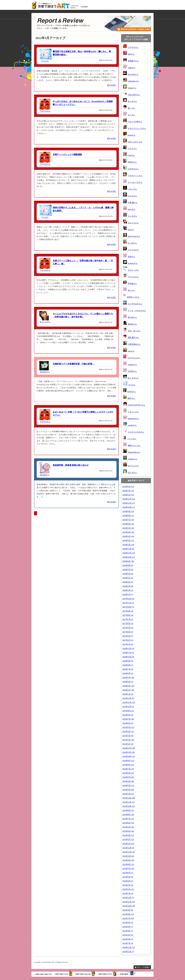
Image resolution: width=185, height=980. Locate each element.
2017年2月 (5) (128, 640)
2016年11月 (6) (128, 653)
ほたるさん (132, 473)
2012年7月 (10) (128, 869)
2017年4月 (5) (128, 632)
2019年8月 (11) (128, 516)
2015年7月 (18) (128, 719)
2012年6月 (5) (128, 873)
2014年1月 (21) (128, 794)
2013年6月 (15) (128, 823)
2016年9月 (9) (128, 661)
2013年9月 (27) (128, 810)
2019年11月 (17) (129, 503)
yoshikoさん (133, 459)
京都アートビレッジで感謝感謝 (67, 154)
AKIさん (131, 54)
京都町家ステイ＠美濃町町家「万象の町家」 (74, 364)
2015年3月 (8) (128, 736)
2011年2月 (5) (128, 939)
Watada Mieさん (134, 452)
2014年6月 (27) (128, 773)
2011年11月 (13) (129, 902)
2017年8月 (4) (128, 615)
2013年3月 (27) (128, 835)
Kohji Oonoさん (134, 236)
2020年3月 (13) (128, 487)
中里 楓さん (133, 203)
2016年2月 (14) (128, 690)
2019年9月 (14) (128, 511)
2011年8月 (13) (128, 914)
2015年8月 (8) (128, 715)
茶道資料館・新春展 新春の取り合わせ (71, 465)
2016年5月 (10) (128, 678)
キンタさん (133, 216)
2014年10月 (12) (129, 756)
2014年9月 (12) (128, 761)
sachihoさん (132, 365)
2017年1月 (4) (128, 644)
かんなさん (132, 196)
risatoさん (132, 135)
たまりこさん (133, 412)
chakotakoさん (133, 81)
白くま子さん (133, 378)
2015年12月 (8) (128, 698)
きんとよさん (45, 322)
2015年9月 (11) (128, 711)
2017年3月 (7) (128, 636)
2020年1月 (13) (128, 495)
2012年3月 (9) (128, 885)
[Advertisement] (56, 534)
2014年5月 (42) (128, 777)
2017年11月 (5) (128, 603)
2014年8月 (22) (128, 765)
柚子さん (131, 398)
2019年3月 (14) (128, 536)
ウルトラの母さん (135, 122)
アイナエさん (133, 277)
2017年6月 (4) (128, 624)
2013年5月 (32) (128, 827)
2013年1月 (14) (128, 844)
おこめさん (132, 243)
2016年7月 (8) (128, 669)
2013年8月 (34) (128, 815)
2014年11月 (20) (129, 752)
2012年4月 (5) (128, 881)
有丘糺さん (132, 324)
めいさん (131, 290)
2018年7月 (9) (128, 570)
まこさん (131, 115)
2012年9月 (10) (128, 860)
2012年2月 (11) (128, 889)
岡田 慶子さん (133, 338)
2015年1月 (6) (128, 744)
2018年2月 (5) (128, 590)
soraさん (131, 351)
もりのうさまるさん (136, 432)
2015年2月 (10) (128, 740)
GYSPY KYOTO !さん (137, 405)
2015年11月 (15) (129, 702)
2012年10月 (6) (128, 856)
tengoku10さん (133, 419)
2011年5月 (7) (128, 927)
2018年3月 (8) (128, 586)
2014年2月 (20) (128, 790)
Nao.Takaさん (133, 74)
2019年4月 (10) (128, 532)
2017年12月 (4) (128, 599)
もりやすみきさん (135, 304)
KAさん (131, 230)
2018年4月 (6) (128, 582)
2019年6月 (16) (128, 524)
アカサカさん (45, 111)
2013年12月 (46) (129, 798)
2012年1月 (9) (128, 894)
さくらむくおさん (135, 182)
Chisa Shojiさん (134, 95)
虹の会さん (45, 475)
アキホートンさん (135, 176)
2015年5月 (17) (128, 727)
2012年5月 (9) (128, 877)
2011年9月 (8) (128, 910)
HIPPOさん (132, 162)
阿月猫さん (132, 284)
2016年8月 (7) (128, 665)
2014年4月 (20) (128, 781)
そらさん (45, 61)
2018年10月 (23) (129, 557)
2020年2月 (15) (128, 491)
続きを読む (112, 85)
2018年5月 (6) (128, 578)
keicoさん (132, 209)
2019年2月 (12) (128, 541)
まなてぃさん (133, 270)
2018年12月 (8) (128, 549)
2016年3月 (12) (128, 686)
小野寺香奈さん (134, 344)
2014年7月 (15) (128, 769)
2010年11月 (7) (128, 952)
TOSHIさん (132, 371)
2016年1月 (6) (128, 694)
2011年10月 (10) (129, 906)
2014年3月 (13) (128, 786)
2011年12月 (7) (128, 898)
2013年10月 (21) (129, 806)
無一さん (131, 108)
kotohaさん (132, 392)
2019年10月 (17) (129, 507)
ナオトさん (132, 149)
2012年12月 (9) (128, 848)
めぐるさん (132, 101)
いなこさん (132, 189)
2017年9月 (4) (128, 611)
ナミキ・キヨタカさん (137, 311)
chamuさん (132, 88)
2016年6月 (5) (128, 673)
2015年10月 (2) (128, 707)
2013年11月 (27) (129, 802)
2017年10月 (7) (128, 607)
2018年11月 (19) (129, 553)
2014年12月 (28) (129, 748)
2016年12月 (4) (128, 649)
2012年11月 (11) (129, 852)
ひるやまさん (133, 169)
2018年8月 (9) (128, 565)
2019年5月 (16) (128, 528)
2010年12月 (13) (129, 947)
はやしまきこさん (135, 142)
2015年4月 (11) (128, 732)
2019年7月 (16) (128, 520)
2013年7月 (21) (128, 819)
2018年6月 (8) (128, 574)
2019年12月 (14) (129, 499)
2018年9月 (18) (128, 561)
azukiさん (132, 68)
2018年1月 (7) (128, 595)
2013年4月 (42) (128, 831)
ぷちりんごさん (134, 358)
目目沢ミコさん (133, 297)
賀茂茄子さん (133, 61)
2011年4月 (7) (128, 931)
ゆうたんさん (133, 466)
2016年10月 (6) (128, 657)
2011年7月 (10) (128, 918)
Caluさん (131, 155)
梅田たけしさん (134, 446)
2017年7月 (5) (128, 619)
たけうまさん (133, 250)
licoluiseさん (45, 372)
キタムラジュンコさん (137, 128)
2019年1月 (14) (128, 545)
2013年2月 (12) (128, 840)
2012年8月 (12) (128, 864)
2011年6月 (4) (128, 923)
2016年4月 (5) (128, 682)
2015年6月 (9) (128, 723)
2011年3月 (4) (128, 935)
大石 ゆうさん (134, 331)
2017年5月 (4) (128, 628)
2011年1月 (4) (128, 943)
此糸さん (131, 257)
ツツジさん (132, 439)
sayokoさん (132, 425)
